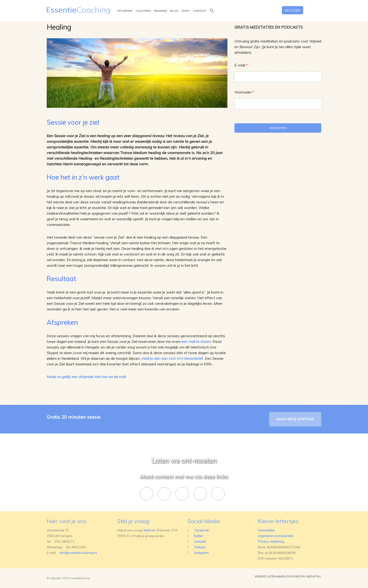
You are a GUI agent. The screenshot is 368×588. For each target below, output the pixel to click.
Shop (186, 11)
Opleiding (125, 11)
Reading (161, 11)
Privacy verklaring (271, 542)
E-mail (241, 65)
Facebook (202, 530)
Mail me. (150, 530)
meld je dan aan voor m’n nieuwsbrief (172, 358)
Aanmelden (266, 530)
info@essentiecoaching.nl (78, 553)
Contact (200, 11)
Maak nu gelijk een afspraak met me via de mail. (86, 377)
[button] (212, 14)
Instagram (201, 553)
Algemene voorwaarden (276, 536)
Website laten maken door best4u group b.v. (288, 577)
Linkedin (200, 542)
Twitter (198, 536)
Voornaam (244, 92)
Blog (174, 11)
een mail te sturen (196, 341)
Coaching (143, 11)
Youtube (200, 547)
